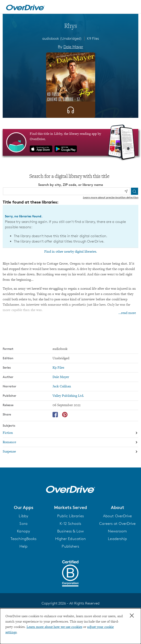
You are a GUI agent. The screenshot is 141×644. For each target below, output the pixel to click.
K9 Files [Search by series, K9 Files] (58, 368)
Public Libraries (70, 516)
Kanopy (23, 531)
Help (23, 546)
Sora (23, 524)
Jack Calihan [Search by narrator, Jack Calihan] (62, 386)
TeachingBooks (23, 539)
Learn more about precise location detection (111, 197)
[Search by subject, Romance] (70, 442)
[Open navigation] (133, 7)
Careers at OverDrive (117, 524)
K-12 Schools (70, 524)
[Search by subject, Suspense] (70, 452)
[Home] (25, 7)
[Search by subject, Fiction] (70, 433)
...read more (127, 313)
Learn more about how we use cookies (55, 627)
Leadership (117, 539)
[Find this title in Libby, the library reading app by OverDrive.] (70, 142)
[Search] (135, 191)
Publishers (70, 546)
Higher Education (71, 539)
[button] (23, 507)
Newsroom (117, 531)
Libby (23, 516)
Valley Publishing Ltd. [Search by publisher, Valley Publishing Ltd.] (68, 396)
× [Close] (132, 616)
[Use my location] (126, 191)
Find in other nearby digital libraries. (71, 252)
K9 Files (93, 38)
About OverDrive (118, 516)
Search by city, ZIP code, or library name (71, 185)
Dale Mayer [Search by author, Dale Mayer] (73, 47)
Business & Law (70, 531)
